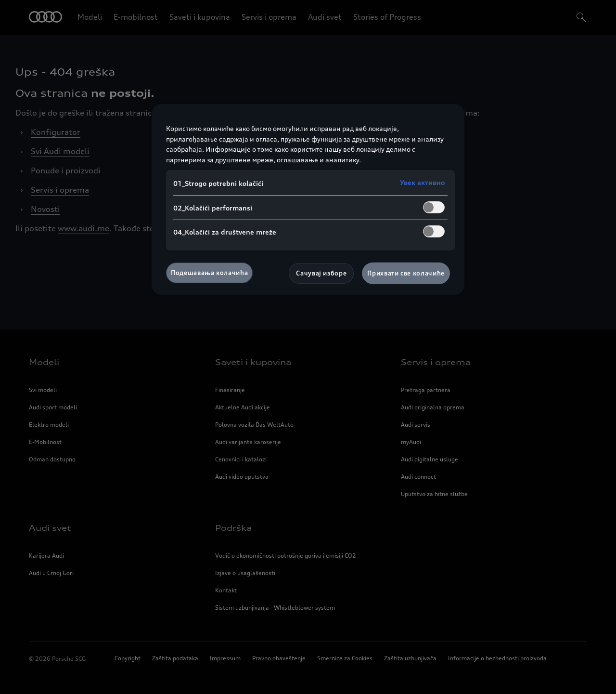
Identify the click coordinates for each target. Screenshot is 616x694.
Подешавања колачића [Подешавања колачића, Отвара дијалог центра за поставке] (209, 273)
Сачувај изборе (321, 273)
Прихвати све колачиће (406, 273)
